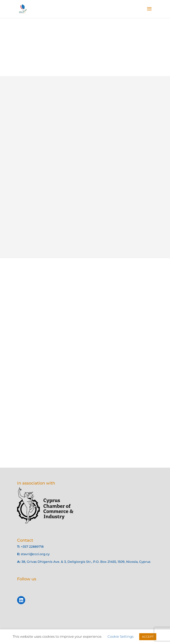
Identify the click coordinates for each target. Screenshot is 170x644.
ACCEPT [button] (148, 637)
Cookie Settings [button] (121, 636)
